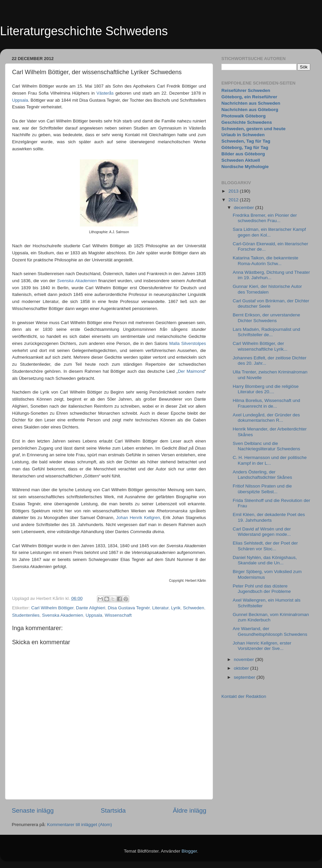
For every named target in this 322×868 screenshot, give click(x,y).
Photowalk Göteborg (244, 116)
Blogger (189, 851)
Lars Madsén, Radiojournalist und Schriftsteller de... (266, 332)
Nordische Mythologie (245, 167)
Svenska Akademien (62, 615)
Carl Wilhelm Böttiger (52, 608)
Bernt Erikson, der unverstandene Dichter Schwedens (266, 318)
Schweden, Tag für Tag (246, 141)
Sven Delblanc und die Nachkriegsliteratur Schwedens (266, 446)
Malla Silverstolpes (187, 343)
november (245, 659)
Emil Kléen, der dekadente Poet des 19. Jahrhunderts (269, 517)
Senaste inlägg (33, 810)
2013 (234, 191)
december (245, 208)
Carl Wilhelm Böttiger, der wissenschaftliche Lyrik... (260, 346)
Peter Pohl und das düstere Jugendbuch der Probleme (262, 589)
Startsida (113, 810)
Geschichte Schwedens (247, 122)
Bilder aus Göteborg (243, 154)
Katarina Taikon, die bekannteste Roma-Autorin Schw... (266, 261)
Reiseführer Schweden (246, 90)
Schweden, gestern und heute (253, 129)
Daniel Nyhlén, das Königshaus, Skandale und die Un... (265, 560)
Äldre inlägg (190, 810)
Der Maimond (191, 371)
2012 (234, 200)
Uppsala (20, 100)
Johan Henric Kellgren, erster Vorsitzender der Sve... (262, 646)
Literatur (160, 608)
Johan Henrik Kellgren (138, 518)
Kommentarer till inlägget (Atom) (79, 825)
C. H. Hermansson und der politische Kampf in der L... (270, 460)
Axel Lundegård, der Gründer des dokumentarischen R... (266, 418)
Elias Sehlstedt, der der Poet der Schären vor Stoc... (265, 546)
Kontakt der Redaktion (244, 696)
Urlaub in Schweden (243, 135)
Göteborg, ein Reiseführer (249, 97)
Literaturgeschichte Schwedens (84, 31)
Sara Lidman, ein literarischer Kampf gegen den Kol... (269, 232)
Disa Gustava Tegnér (129, 608)
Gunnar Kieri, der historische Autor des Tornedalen (267, 289)
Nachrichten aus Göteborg (250, 110)
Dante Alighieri (91, 608)
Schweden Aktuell (241, 160)
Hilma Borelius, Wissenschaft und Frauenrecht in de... (266, 403)
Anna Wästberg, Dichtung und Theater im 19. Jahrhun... (271, 275)
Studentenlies (26, 615)
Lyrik (176, 608)
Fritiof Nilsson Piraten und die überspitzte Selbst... (262, 489)
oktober (242, 668)
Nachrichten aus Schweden (251, 103)
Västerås (105, 93)
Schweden (194, 608)
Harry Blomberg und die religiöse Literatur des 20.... (266, 389)
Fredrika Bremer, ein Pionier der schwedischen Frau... (265, 218)
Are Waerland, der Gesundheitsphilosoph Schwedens (270, 631)
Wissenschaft (118, 615)
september (245, 677)
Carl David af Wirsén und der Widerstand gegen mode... (262, 532)
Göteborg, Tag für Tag (245, 147)
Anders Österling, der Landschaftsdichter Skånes (262, 475)
